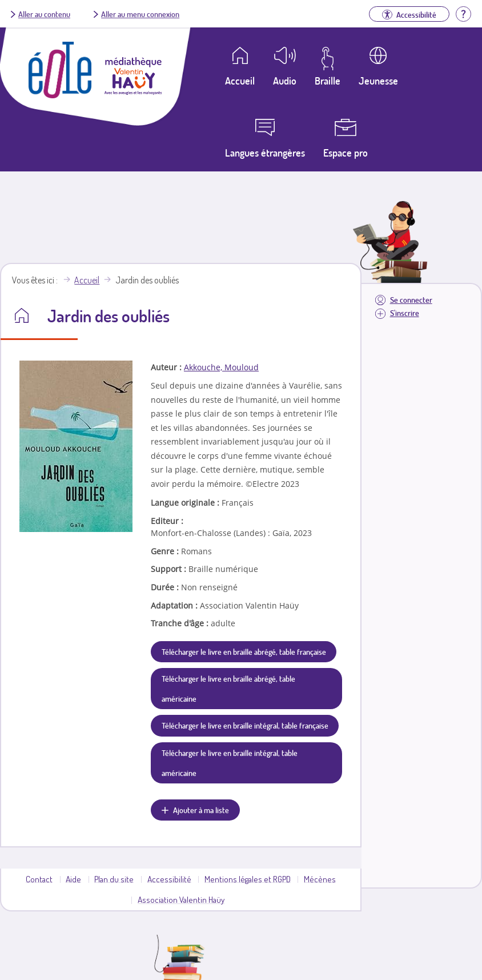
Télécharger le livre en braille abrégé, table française (244, 651)
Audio (285, 81)
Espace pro (346, 153)
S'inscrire (405, 313)
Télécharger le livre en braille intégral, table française (245, 725)
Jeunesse (378, 81)
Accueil (87, 280)
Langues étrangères (265, 153)
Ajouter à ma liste (201, 810)
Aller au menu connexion (140, 14)
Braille (328, 81)
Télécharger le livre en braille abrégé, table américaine (228, 688)
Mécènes (320, 879)
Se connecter (411, 300)
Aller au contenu (44, 14)
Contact (39, 879)
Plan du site (114, 879)
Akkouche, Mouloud (221, 367)
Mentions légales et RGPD (248, 879)
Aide (73, 879)
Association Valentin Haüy (181, 899)
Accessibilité (169, 879)
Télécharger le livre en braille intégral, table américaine (230, 763)
